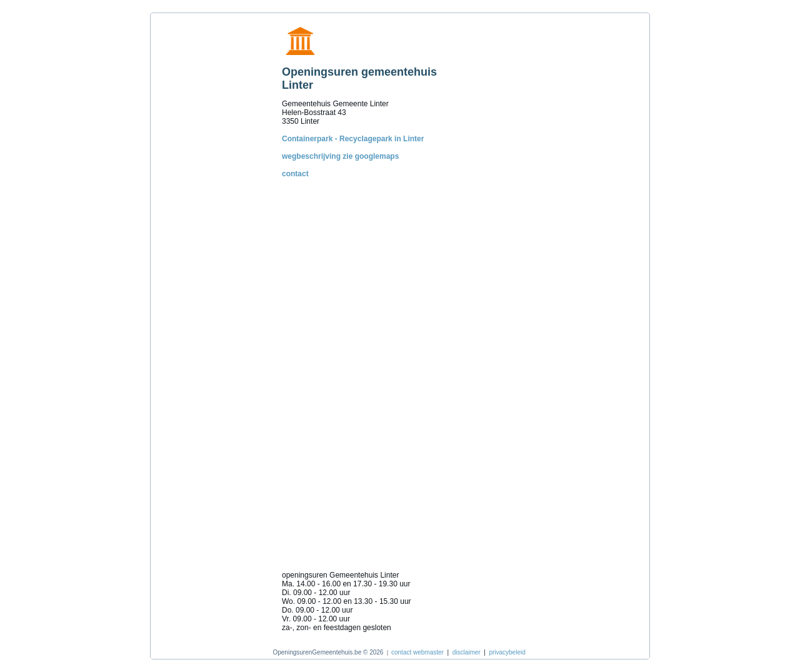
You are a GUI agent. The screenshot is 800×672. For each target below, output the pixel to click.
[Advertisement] (213, 206)
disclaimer (467, 652)
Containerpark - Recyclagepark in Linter (353, 139)
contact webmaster (417, 652)
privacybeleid (507, 652)
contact (295, 174)
